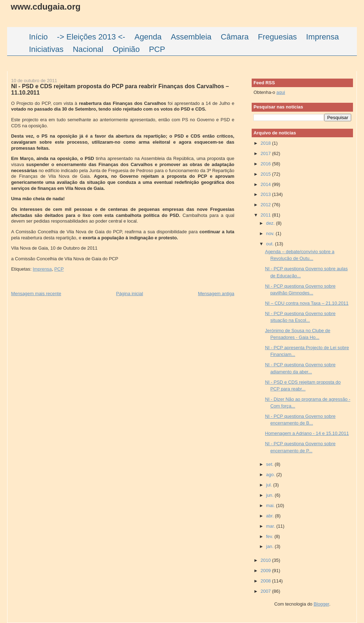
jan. (271, 546)
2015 (266, 174)
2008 (266, 581)
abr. (271, 516)
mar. (271, 526)
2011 (266, 215)
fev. (270, 536)
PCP (59, 269)
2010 (266, 560)
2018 (266, 143)
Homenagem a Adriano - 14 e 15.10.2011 (307, 433)
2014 (266, 184)
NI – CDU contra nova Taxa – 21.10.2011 (307, 303)
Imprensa (42, 269)
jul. (270, 485)
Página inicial (130, 294)
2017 (266, 153)
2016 (266, 164)
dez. (271, 223)
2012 (266, 205)
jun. (271, 495)
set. (271, 464)
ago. (271, 475)
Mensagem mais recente (36, 294)
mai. (271, 505)
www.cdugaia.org (45, 7)
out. (271, 244)
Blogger (321, 604)
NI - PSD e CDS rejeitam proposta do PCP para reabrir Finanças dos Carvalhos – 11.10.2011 (120, 89)
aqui (281, 92)
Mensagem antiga (216, 294)
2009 (266, 571)
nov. (271, 233)
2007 (266, 591)
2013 (266, 194)
